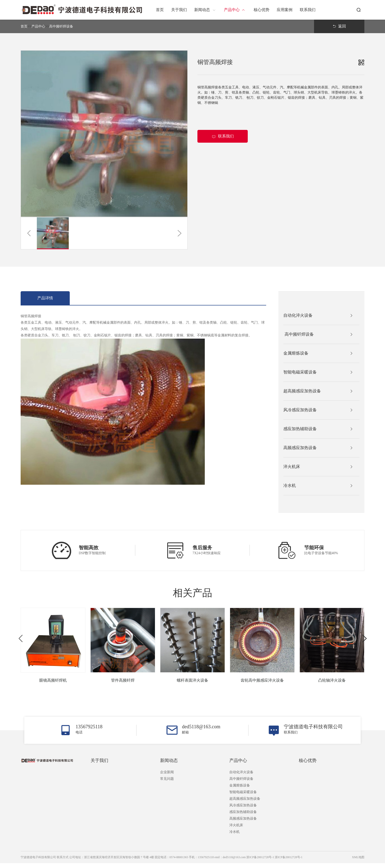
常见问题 (167, 784)
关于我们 (99, 765)
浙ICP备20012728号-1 (289, 862)
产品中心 (38, 26)
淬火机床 (236, 830)
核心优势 (308, 765)
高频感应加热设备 (243, 823)
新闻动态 (169, 765)
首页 (24, 26)
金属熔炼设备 (240, 790)
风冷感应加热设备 (243, 810)
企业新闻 (167, 777)
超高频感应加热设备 (245, 804)
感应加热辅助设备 (243, 817)
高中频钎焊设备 (61, 26)
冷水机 (234, 837)
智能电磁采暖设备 (243, 797)
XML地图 (358, 862)
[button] (29, 233)
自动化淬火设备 (241, 777)
